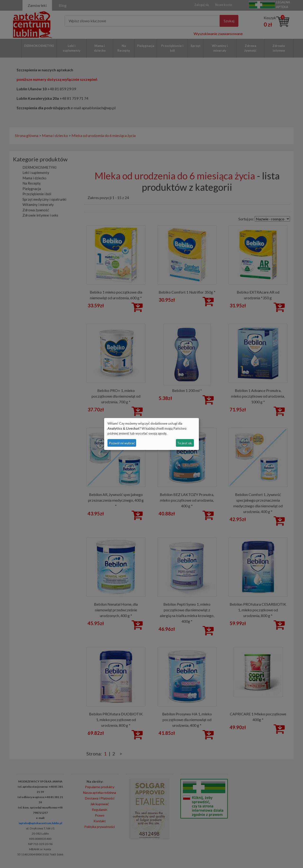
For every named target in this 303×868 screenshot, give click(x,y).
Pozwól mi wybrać (122, 443)
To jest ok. (185, 443)
